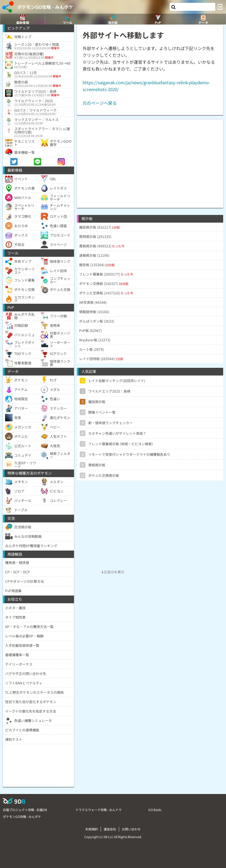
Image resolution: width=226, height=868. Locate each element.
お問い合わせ (131, 829)
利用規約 (92, 829)
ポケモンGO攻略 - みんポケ (45, 7)
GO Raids (155, 810)
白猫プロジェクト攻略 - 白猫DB (25, 810)
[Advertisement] (150, 159)
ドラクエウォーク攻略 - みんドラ (98, 810)
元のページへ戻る (100, 103)
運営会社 (110, 829)
